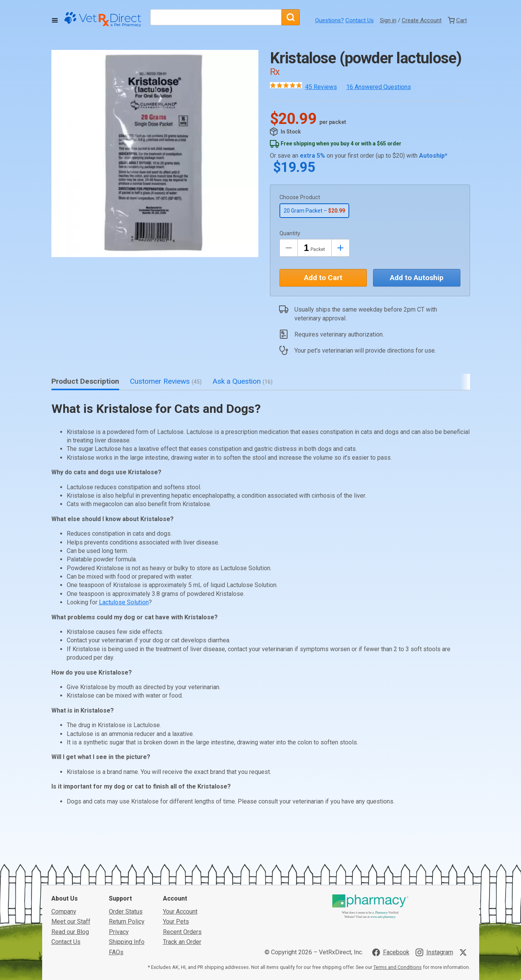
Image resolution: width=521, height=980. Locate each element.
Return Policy (127, 869)
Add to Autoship (417, 278)
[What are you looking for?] (216, 17)
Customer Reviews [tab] (166, 381)
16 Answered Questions (379, 87)
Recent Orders (182, 879)
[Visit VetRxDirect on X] (465, 899)
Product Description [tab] (85, 381)
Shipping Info (127, 889)
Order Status (126, 859)
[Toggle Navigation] (55, 20)
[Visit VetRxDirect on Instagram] (434, 899)
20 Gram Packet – (314, 211)
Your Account (180, 859)
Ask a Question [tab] (242, 381)
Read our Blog (70, 879)
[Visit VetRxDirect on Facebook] (391, 899)
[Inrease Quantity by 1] (340, 248)
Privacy (119, 879)
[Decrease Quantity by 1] (289, 248)
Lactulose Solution (124, 602)
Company (64, 859)
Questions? (330, 20)
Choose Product (300, 197)
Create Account (422, 20)
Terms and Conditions (398, 914)
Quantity (290, 233)
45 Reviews (321, 87)
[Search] (291, 17)
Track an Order (182, 889)
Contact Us (360, 20)
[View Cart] (457, 20)
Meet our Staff (71, 869)
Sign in (388, 20)
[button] (155, 153)
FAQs (116, 899)
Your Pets (176, 869)
